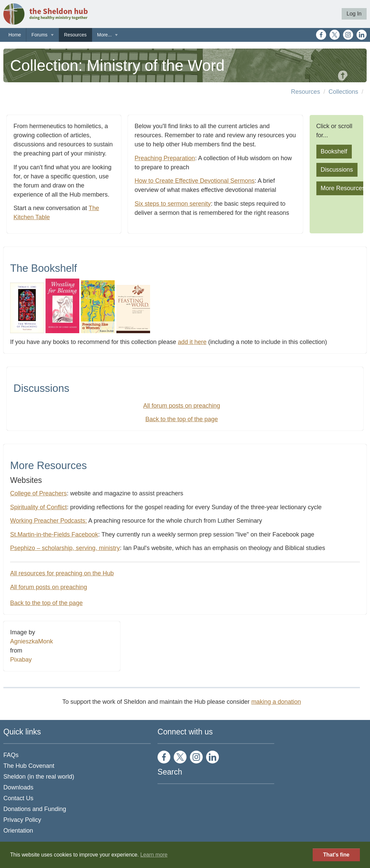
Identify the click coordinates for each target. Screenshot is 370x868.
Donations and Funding (35, 809)
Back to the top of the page (182, 419)
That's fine (336, 855)
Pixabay (21, 660)
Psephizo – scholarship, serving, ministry (65, 548)
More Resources (343, 188)
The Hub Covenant (29, 766)
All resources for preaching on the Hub (62, 573)
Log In (354, 14)
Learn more (154, 855)
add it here (192, 342)
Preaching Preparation (165, 158)
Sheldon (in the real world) (39, 777)
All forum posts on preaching (181, 406)
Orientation (18, 831)
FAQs (11, 755)
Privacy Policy (22, 820)
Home (15, 35)
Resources (75, 35)
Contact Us (18, 798)
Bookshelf (334, 151)
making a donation (276, 702)
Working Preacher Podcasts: (49, 521)
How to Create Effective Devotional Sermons (195, 181)
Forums (39, 35)
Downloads (18, 787)
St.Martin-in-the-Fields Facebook (54, 534)
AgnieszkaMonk (32, 641)
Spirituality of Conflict (38, 507)
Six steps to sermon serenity (173, 204)
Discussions (337, 170)
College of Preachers (38, 493)
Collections (343, 92)
